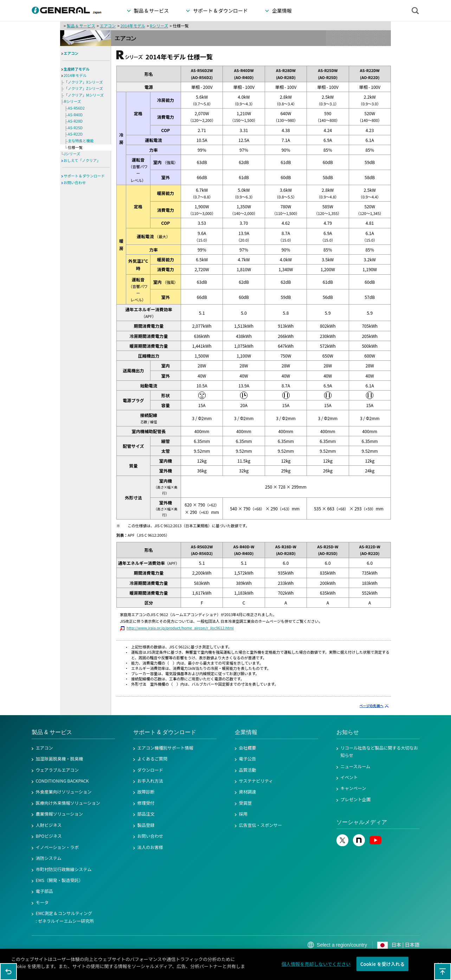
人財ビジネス (49, 825)
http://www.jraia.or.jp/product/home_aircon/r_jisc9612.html (180, 628)
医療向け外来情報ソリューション (68, 803)
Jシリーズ (72, 154)
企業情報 (246, 732)
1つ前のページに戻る (8, 972)
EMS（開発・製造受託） (60, 880)
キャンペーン (353, 788)
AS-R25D (75, 128)
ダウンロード (150, 770)
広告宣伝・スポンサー (261, 825)
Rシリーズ (159, 26)
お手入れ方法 (150, 781)
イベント (349, 777)
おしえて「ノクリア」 (82, 160)
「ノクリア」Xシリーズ (83, 82)
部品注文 (146, 814)
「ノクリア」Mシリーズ (84, 95)
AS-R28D (75, 121)
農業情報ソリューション (60, 814)
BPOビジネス (49, 836)
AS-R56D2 (76, 108)
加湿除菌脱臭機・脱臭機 (60, 759)
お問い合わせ (75, 182)
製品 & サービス (81, 26)
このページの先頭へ (443, 972)
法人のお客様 (150, 847)
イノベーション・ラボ (57, 847)
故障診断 (146, 792)
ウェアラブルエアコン (57, 770)
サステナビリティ (256, 781)
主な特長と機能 (81, 141)
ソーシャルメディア (362, 822)
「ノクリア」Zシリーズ (83, 88)
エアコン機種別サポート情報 (165, 748)
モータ (42, 902)
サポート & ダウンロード (84, 176)
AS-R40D (75, 115)
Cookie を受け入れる (382, 968)
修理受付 (146, 803)
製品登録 (146, 825)
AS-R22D (75, 134)
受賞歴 (246, 803)
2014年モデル (133, 26)
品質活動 (248, 770)
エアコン (108, 26)
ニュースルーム (356, 766)
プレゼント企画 (356, 799)
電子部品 (44, 891)
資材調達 (248, 792)
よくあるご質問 (153, 759)
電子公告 (248, 759)
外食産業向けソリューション (64, 792)
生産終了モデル (77, 69)
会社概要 (248, 748)
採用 (243, 814)
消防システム (49, 858)
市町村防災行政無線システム (64, 869)
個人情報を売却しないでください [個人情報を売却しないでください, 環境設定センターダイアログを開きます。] (316, 968)
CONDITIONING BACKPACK (62, 781)
